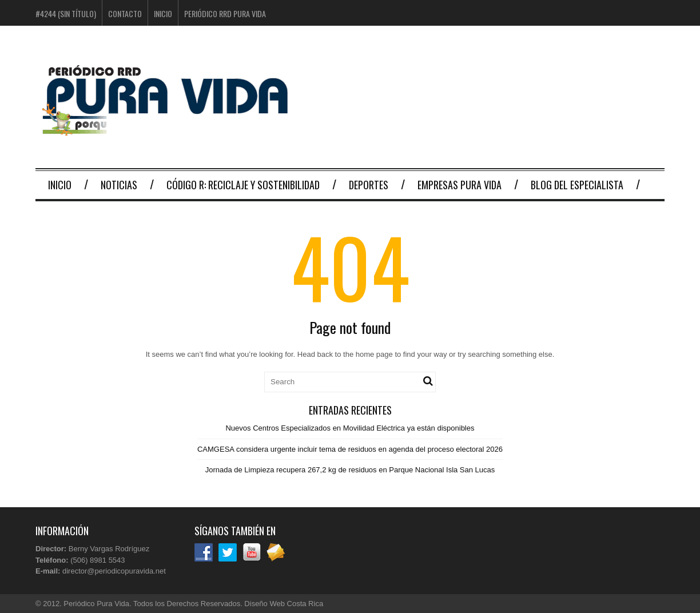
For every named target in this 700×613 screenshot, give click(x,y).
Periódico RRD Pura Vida (225, 13)
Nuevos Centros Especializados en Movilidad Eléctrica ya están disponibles (350, 428)
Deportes (369, 185)
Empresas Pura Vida (460, 185)
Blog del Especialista (577, 185)
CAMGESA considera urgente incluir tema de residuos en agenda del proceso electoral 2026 (350, 449)
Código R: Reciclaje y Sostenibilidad (243, 185)
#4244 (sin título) (66, 13)
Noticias (119, 185)
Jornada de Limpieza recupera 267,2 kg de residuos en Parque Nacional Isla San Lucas (350, 470)
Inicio (163, 13)
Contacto (125, 13)
